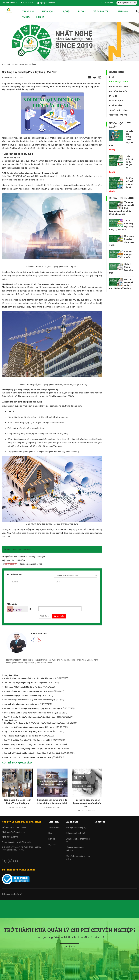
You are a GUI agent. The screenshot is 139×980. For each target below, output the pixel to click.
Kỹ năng (113, 96)
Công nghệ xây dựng (119, 82)
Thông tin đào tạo (118, 115)
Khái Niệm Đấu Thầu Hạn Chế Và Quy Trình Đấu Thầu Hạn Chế (30, 678)
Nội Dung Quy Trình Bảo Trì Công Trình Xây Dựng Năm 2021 (29, 744)
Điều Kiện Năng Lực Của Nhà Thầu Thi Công (22, 696)
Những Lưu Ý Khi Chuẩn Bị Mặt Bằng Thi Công (23, 687)
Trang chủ (28, 11)
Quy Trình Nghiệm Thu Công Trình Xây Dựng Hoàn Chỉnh (28, 740)
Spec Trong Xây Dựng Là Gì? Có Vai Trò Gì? (23, 736)
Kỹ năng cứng (116, 101)
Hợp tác (52, 844)
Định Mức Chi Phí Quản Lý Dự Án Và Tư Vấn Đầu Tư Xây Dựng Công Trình (34, 723)
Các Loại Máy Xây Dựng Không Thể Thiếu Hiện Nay (25, 683)
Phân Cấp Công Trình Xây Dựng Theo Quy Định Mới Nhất (28, 757)
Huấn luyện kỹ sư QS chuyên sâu (129, 162)
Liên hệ (40, 17)
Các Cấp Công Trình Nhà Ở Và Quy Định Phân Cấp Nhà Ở (28, 700)
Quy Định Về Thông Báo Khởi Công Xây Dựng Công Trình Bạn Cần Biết (33, 753)
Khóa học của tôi (107, 3)
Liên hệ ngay (69, 947)
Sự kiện (66, 11)
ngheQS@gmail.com (47, 3)
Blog (82, 11)
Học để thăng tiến (118, 91)
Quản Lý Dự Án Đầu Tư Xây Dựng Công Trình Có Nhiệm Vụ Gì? (30, 727)
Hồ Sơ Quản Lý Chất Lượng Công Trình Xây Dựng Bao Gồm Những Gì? (33, 708)
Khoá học (48, 11)
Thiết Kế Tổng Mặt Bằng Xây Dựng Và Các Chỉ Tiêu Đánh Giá (29, 713)
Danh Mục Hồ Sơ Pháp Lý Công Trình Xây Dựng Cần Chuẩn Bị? (30, 749)
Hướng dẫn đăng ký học (76, 827)
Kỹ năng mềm (116, 105)
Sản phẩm (123, 11)
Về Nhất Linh (54, 827)
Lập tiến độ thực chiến (128, 254)
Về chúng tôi (102, 11)
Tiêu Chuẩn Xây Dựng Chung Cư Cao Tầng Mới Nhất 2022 (28, 691)
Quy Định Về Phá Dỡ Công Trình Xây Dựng (21, 704)
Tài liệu (26, 17)
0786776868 (27, 3)
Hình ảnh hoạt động (119, 87)
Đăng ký (133, 3)
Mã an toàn (12, 604)
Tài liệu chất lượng (119, 110)
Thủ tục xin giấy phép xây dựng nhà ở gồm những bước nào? (87, 803)
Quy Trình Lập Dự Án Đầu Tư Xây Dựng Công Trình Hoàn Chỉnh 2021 (32, 717)
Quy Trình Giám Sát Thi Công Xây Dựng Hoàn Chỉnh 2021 (28, 731)
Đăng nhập (123, 3)
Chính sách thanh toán (76, 833)
